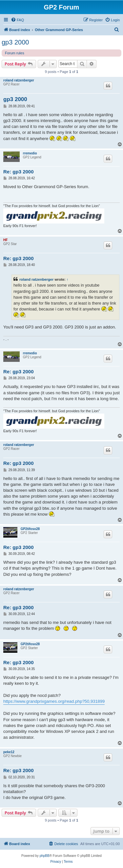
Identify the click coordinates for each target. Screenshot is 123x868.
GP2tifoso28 (30, 529)
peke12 (9, 752)
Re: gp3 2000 (19, 172)
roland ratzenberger (19, 80)
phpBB (45, 856)
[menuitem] (17, 20)
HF (5, 240)
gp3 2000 (15, 42)
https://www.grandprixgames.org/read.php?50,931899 (54, 701)
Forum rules (15, 53)
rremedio (30, 153)
